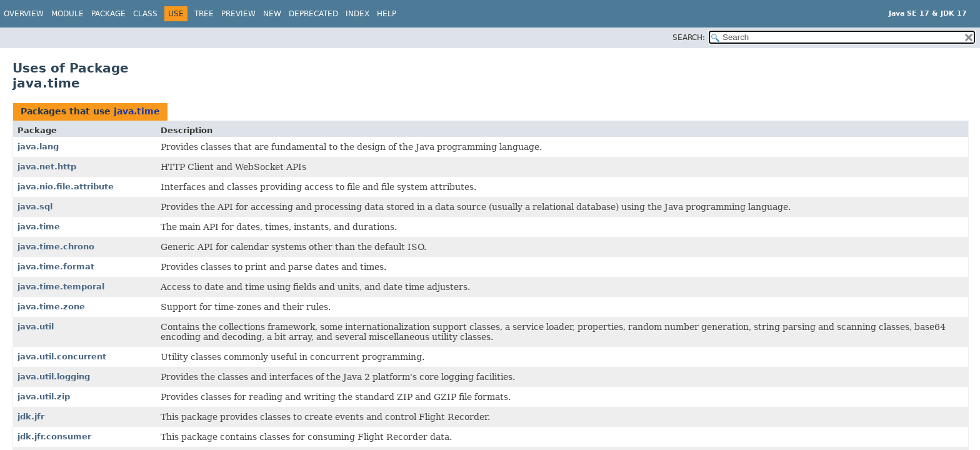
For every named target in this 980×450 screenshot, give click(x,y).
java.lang (38, 147)
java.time (137, 111)
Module (67, 14)
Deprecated (313, 14)
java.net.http (47, 167)
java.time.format (56, 267)
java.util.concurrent (62, 357)
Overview (24, 14)
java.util (36, 327)
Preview (238, 14)
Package (108, 14)
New (272, 14)
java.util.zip (44, 397)
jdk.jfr (31, 417)
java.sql (35, 207)
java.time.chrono (56, 247)
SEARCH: (689, 37)
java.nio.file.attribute (66, 187)
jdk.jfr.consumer (54, 437)
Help (387, 14)
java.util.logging (54, 377)
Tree (204, 14)
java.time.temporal (61, 287)
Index (357, 14)
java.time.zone (51, 307)
